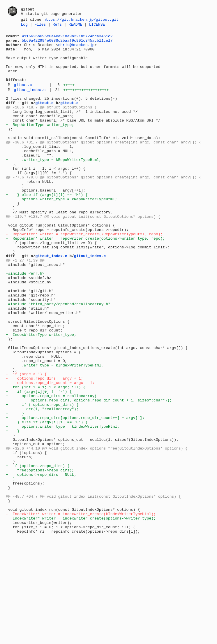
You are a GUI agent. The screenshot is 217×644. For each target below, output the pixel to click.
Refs (57, 26)
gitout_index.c (30, 103)
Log (24, 26)
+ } (15, 490)
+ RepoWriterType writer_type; (40, 144)
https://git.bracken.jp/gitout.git (81, 20)
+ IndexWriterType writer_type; (41, 396)
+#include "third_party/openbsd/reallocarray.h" (58, 359)
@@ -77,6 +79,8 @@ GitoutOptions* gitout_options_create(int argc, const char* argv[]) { (104, 207)
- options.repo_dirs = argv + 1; (44, 448)
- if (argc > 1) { (26, 443)
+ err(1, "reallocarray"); (42, 485)
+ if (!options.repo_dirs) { (42, 480)
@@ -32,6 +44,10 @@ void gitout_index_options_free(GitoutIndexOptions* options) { (97, 532)
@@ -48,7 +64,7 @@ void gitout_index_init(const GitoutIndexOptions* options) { (93, 590)
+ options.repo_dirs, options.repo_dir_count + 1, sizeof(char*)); (89, 474)
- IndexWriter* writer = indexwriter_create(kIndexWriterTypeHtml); (81, 611)
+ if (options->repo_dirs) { (38, 553)
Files (40, 26)
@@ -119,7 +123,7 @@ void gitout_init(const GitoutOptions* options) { (83, 254)
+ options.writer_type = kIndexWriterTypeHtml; (63, 506)
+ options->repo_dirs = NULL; (41, 564)
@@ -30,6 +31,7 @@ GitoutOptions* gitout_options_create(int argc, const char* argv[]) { (104, 165)
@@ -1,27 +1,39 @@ (25, 306)
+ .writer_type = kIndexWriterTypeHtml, (55, 432)
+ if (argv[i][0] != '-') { (39, 464)
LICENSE (97, 26)
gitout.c (23, 97)
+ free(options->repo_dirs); (40, 558)
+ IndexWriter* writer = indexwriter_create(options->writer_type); (81, 616)
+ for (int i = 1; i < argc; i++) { (46, 459)
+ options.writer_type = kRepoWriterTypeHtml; (61, 233)
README (75, 26)
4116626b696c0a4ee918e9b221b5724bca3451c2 (67, 38)
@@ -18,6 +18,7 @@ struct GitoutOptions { (51, 123)
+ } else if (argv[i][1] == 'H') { (47, 228)
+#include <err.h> (25, 322)
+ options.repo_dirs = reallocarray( (51, 469)
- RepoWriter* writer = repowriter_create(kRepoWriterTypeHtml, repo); (84, 275)
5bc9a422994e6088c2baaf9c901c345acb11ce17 (67, 44)
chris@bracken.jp (76, 49)
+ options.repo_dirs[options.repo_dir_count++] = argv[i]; (75, 495)
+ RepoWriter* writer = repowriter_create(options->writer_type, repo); (85, 280)
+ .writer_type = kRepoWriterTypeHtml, (54, 186)
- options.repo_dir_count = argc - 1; (50, 453)
